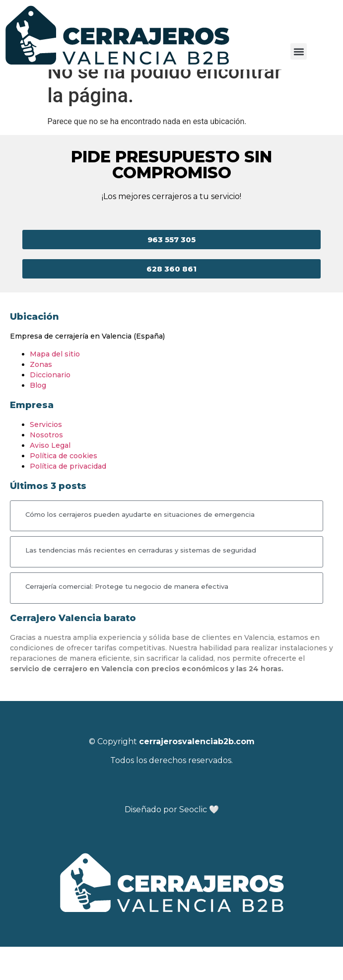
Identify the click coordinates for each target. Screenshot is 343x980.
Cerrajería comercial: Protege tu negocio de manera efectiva (127, 620)
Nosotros (46, 468)
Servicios (46, 458)
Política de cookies (64, 489)
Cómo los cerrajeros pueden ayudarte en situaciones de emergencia (140, 548)
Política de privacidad (68, 499)
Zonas (41, 398)
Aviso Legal (50, 479)
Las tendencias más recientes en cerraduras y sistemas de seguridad (141, 583)
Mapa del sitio (55, 387)
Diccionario (50, 408)
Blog (38, 419)
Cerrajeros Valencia (38, 79)
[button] (299, 51)
